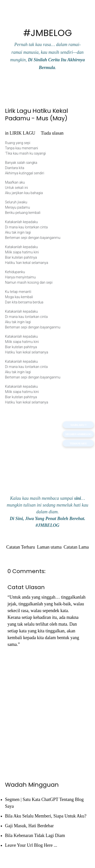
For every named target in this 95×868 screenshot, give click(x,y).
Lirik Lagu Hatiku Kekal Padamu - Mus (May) (36, 115)
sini (78, 498)
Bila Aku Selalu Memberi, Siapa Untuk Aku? (46, 816)
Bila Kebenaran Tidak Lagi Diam (35, 835)
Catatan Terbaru (21, 547)
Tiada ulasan (52, 133)
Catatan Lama (76, 547)
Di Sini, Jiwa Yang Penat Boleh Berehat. (47, 519)
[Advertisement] (47, 453)
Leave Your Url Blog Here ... (31, 845)
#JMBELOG (48, 33)
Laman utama (49, 547)
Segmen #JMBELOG (78, 434)
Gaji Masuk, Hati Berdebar (29, 826)
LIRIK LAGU (22, 133)
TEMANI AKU (78, 443)
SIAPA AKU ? (78, 425)
